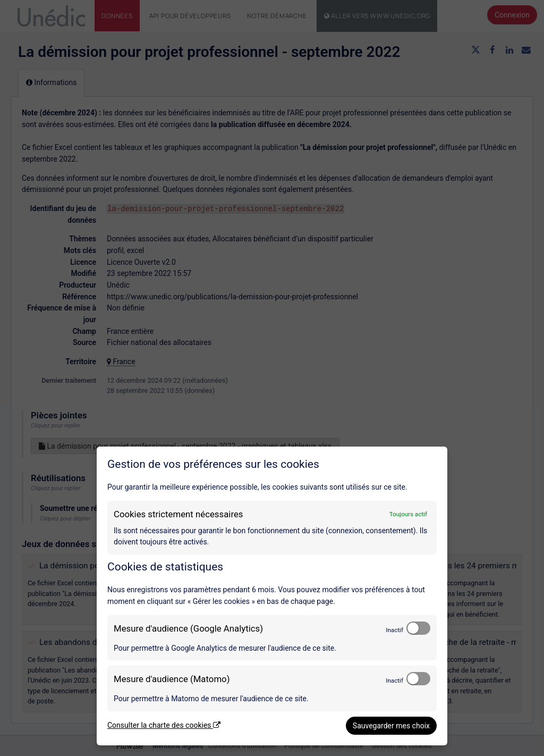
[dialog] (272, 596)
